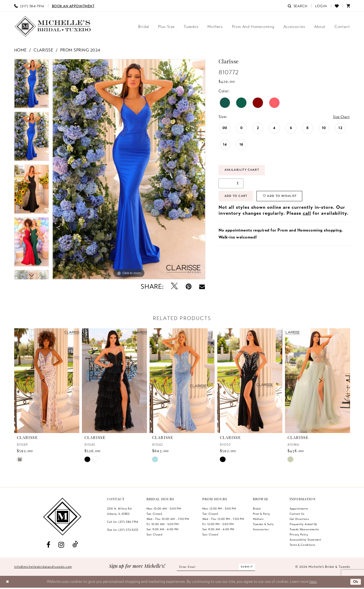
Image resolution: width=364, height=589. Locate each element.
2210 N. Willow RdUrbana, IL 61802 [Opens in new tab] (119, 511)
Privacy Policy (299, 534)
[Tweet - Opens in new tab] (174, 286)
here (313, 581)
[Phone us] (29, 6)
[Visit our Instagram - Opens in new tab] (61, 545)
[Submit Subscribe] (250, 567)
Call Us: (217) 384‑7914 (123, 522)
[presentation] (114, 381)
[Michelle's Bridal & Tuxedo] (53, 27)
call (307, 216)
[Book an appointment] (73, 6)
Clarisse (43, 50)
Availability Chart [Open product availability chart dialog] (244, 171)
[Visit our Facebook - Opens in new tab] (49, 545)
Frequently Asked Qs (304, 524)
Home (21, 50)
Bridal (257, 509)
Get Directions (299, 519)
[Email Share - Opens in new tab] (202, 287)
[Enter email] (216, 567)
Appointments (299, 509)
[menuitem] (29, 6)
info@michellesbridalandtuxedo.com (43, 567)
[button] (321, 6)
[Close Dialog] (8, 582)
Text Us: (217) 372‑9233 (123, 530)
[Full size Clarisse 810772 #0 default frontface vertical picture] (129, 169)
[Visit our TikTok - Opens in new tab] (75, 545)
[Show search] (298, 6)
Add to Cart (238, 198)
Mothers (258, 519)
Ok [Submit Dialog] (355, 581)
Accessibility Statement (305, 540)
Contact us (297, 514)
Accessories (261, 529)
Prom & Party (262, 514)
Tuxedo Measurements (304, 529)
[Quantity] (231, 184)
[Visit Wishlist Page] (337, 6)
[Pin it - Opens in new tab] (188, 286)
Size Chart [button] (340, 117)
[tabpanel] (32, 85)
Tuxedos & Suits (263, 524)
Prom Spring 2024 (80, 50)
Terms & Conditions (303, 545)
